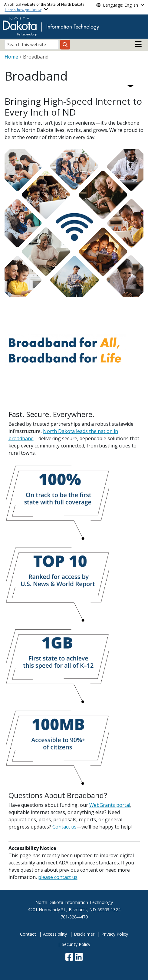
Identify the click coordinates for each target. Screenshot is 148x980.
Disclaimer (84, 934)
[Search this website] (32, 45)
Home (11, 57)
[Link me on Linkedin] (79, 958)
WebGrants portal (110, 805)
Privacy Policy (115, 934)
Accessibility (55, 934)
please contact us (58, 877)
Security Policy (76, 944)
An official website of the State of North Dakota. (45, 7)
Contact (28, 934)
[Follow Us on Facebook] (69, 958)
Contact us (64, 827)
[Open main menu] (138, 44)
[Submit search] (65, 45)
